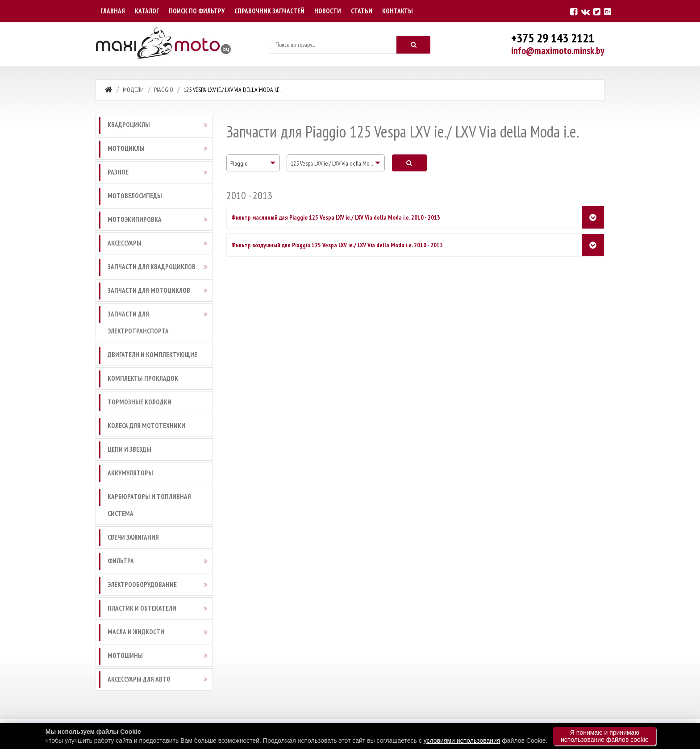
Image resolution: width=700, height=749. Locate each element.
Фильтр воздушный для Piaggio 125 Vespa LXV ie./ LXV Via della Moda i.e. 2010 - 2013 (337, 245)
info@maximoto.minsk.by (558, 50)
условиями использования (462, 741)
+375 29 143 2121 (553, 38)
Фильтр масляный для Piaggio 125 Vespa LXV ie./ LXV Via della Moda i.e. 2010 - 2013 (336, 217)
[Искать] (413, 45)
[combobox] (253, 163)
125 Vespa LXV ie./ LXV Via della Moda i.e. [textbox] (337, 163)
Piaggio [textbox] (239, 163)
